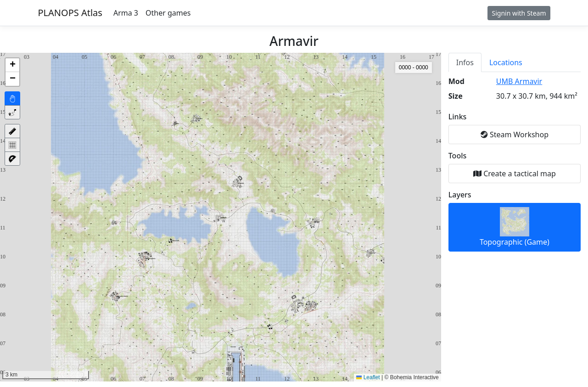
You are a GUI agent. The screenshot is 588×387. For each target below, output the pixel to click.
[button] (12, 65)
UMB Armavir (519, 81)
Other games (168, 13)
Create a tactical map (515, 174)
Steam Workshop (515, 135)
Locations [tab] (506, 62)
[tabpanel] (515, 164)
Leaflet (368, 377)
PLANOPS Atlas (70, 13)
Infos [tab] (465, 62)
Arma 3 (126, 13)
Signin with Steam (519, 13)
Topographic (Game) (515, 227)
